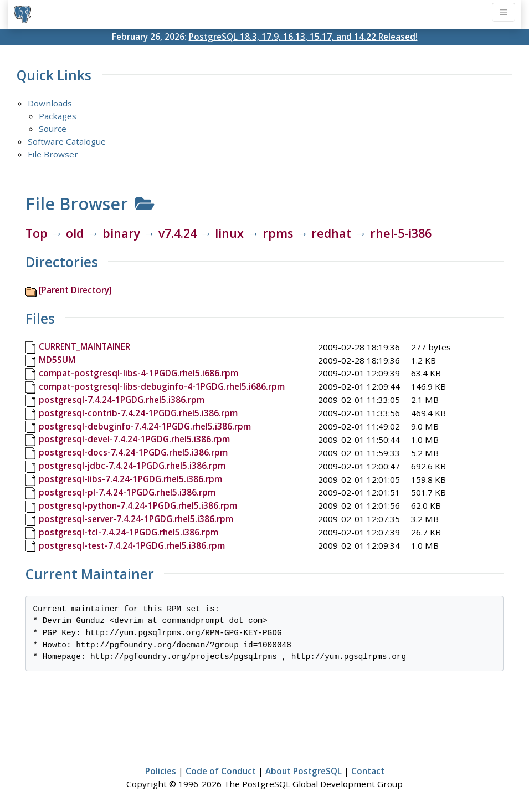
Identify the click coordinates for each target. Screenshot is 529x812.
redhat (331, 233)
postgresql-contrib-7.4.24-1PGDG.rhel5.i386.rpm (138, 413)
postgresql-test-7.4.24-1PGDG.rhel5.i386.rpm (132, 545)
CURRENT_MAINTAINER (84, 346)
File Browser (53, 154)
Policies (161, 771)
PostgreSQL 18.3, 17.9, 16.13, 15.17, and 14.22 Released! (303, 37)
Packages (58, 116)
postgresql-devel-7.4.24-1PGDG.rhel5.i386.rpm (134, 439)
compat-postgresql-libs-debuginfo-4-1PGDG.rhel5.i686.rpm (162, 386)
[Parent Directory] (75, 290)
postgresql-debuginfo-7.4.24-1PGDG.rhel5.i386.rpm (145, 426)
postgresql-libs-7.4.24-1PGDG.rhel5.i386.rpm (130, 479)
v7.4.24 (178, 233)
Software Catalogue (67, 141)
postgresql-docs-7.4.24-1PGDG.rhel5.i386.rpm (133, 452)
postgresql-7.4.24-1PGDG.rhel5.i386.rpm (122, 400)
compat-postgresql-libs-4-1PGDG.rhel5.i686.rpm (138, 373)
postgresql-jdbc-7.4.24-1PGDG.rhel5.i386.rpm (132, 466)
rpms (278, 233)
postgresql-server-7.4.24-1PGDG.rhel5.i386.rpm (136, 519)
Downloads (50, 103)
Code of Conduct (221, 771)
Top (37, 233)
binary (121, 233)
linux (229, 233)
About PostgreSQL (304, 771)
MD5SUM (57, 360)
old (75, 233)
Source (53, 129)
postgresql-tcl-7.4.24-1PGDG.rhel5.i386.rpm (129, 532)
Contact (368, 771)
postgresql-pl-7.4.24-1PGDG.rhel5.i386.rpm (127, 492)
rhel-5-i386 (401, 233)
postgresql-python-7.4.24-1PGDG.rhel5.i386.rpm (138, 505)
